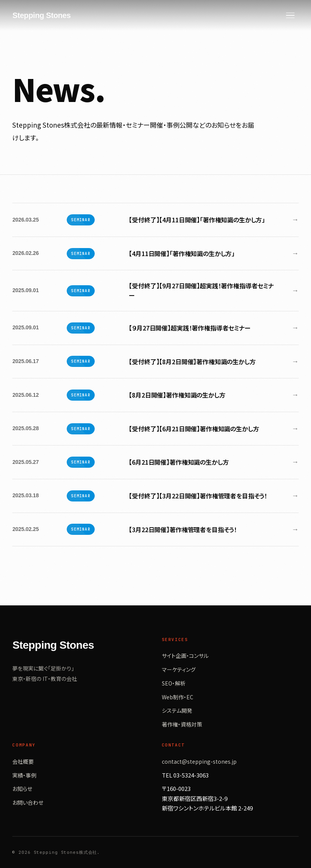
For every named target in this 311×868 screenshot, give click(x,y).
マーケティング (179, 669)
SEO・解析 (174, 683)
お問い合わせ (28, 802)
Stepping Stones (41, 15)
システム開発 (177, 710)
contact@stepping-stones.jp (199, 761)
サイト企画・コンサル (185, 656)
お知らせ (22, 789)
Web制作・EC (178, 697)
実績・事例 (24, 775)
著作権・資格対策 (182, 724)
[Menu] (290, 15)
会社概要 (23, 761)
